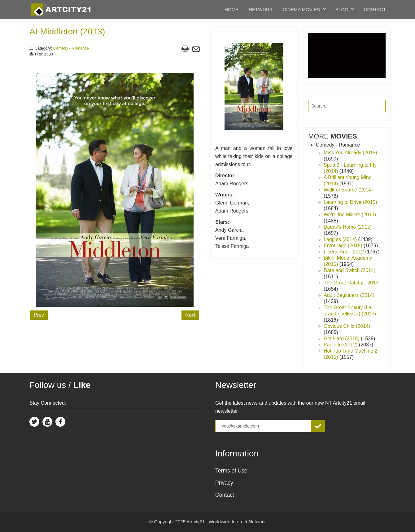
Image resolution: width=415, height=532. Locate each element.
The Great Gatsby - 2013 (351, 283)
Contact (375, 9)
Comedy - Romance (71, 48)
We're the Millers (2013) (350, 215)
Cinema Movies (301, 9)
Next (190, 315)
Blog (342, 9)
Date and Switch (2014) (349, 270)
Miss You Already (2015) (350, 153)
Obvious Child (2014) (347, 326)
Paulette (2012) (341, 345)
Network (261, 9)
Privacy (224, 483)
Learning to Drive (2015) (350, 202)
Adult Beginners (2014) (349, 295)
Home (232, 9)
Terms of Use (231, 471)
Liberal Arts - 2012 (344, 252)
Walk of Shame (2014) (348, 190)
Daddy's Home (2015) (348, 227)
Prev (39, 315)
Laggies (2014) (341, 239)
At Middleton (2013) (67, 31)
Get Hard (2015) (342, 339)
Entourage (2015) (344, 246)
